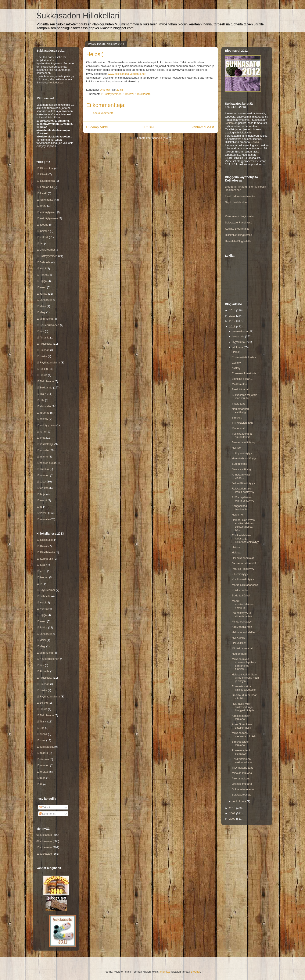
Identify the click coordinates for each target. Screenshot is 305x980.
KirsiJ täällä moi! (242, 627)
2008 (233, 819)
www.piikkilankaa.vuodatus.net (127, 74)
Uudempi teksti (97, 127)
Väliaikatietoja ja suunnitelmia (242, 435)
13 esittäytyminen (47, 218)
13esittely (42, 419)
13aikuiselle (44, 406)
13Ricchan (43, 350)
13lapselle (43, 450)
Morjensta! (238, 428)
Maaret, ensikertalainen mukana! (243, 604)
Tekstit (44, 807)
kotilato (229, 123)
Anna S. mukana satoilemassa (242, 726)
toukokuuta (240, 801)
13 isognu (42, 225)
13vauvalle (43, 519)
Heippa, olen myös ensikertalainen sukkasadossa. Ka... (243, 525)
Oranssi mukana (242, 784)
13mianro (42, 457)
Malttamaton (239, 384)
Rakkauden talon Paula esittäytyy (243, 490)
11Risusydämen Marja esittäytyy (243, 499)
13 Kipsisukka (45, 168)
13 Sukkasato (45, 200)
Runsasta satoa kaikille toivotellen (244, 688)
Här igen (237, 448)
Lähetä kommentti (102, 113)
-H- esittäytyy (240, 574)
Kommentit (47, 814)
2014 (233, 310)
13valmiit (42, 513)
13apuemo (43, 413)
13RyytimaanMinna (48, 362)
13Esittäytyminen (47, 256)
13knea (41, 438)
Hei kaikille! (239, 643)
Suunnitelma (239, 464)
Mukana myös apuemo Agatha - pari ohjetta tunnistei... (244, 664)
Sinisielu (237, 418)
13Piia (40, 331)
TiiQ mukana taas (242, 768)
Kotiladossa (55, 82)
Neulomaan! (239, 654)
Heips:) (236, 352)
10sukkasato (44, 847)
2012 (233, 321)
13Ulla (40, 400)
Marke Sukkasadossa (245, 585)
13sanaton (43, 475)
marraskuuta (241, 331)
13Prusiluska (44, 344)
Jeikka (255, 142)
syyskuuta (239, 342)
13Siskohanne (45, 381)
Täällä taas (238, 404)
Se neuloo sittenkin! (244, 563)
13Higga (42, 281)
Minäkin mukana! (242, 648)
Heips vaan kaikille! (243, 632)
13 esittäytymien (46, 212)
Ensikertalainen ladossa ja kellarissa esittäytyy (245, 539)
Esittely (236, 363)
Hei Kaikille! (239, 638)
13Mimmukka (45, 319)
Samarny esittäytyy (243, 442)
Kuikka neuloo (240, 590)
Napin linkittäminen (237, 202)
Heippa (236, 547)
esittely (236, 368)
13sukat (41, 482)
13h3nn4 (42, 432)
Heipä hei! (238, 515)
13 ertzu (41, 206)
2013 (233, 316)
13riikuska (43, 469)
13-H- (40, 243)
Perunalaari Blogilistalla (239, 216)
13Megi (41, 312)
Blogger (195, 972)
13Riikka (42, 356)
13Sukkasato (44, 387)
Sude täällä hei (241, 595)
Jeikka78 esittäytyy (243, 483)
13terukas (42, 488)
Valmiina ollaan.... (243, 379)
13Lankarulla (44, 300)
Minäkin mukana (242, 773)
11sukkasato (143, 94)
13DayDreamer (46, 250)
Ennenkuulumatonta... (245, 373)
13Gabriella (44, 262)
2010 (233, 808)
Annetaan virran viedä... (241, 476)
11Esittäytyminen (111, 94)
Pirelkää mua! (240, 389)
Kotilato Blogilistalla (237, 229)
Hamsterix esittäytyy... (245, 458)
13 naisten (43, 231)
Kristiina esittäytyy (243, 579)
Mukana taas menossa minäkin (244, 735)
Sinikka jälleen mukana (241, 743)
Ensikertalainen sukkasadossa (242, 761)
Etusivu (150, 127)
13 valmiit (42, 237)
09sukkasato (44, 841)
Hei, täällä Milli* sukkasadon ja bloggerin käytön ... (245, 707)
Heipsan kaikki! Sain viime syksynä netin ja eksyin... (245, 678)
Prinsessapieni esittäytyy (241, 752)
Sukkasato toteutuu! (244, 789)
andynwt (165, 972)
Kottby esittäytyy (242, 453)
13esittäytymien (46, 425)
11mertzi (128, 94)
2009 (233, 813)
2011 (233, 326)
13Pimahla (43, 338)
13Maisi (41, 306)
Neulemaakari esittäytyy (240, 411)
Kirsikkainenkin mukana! (241, 717)
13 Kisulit (42, 174)
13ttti (39, 507)
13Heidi (41, 268)
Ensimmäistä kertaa (244, 357)
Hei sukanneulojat (243, 558)
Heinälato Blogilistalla (238, 241)
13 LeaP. (42, 193)
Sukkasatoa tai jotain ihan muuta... (244, 397)
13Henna (42, 275)
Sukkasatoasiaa (241, 795)
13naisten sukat (46, 463)
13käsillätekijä (45, 444)
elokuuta (238, 347)
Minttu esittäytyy (242, 622)
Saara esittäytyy (242, 469)
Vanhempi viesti (203, 127)
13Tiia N (42, 394)
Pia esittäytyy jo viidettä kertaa (242, 615)
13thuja (41, 494)
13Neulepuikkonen (48, 325)
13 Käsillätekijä (46, 181)
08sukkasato (44, 835)
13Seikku (42, 369)
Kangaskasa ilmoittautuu (240, 508)
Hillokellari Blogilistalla (238, 235)
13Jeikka (42, 294)
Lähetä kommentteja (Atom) (154, 138)
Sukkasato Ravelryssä (239, 222)
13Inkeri (41, 287)
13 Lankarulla (45, 187)
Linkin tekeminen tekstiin (240, 196)
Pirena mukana (241, 778)
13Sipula (42, 375)
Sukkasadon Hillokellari (78, 16)
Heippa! (236, 552)
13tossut (42, 500)
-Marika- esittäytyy (243, 569)
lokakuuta (239, 336)
